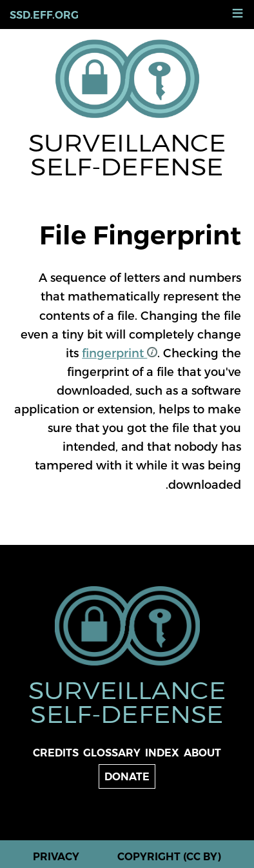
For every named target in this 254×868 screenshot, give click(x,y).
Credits (56, 753)
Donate (127, 777)
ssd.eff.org (44, 15)
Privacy (56, 857)
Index (162, 753)
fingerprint (120, 352)
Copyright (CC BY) (169, 857)
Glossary (112, 753)
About (202, 753)
